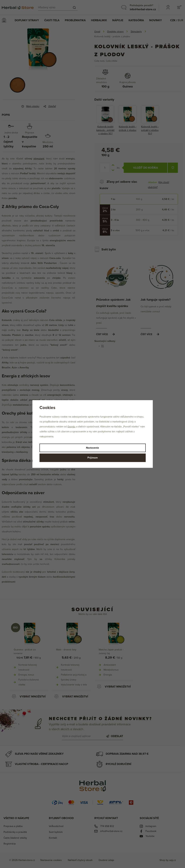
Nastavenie (92, 448)
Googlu (71, 427)
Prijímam (93, 458)
